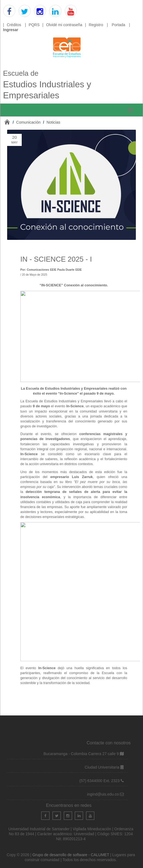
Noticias (53, 122)
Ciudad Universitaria (103, 767)
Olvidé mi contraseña (64, 25)
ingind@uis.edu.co (104, 794)
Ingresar (11, 30)
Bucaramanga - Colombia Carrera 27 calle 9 (81, 754)
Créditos (14, 25)
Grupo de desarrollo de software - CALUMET (71, 855)
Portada (118, 25)
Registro (96, 25)
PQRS (34, 25)
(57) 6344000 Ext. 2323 (100, 781)
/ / (36, 122)
